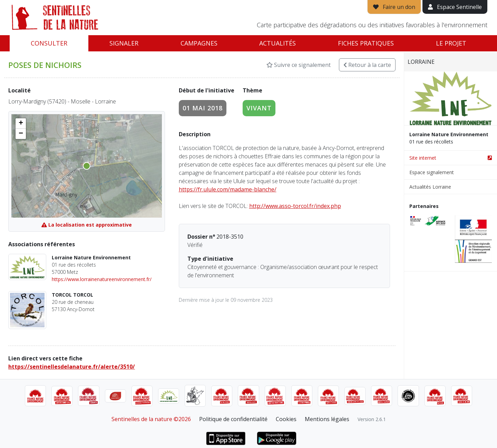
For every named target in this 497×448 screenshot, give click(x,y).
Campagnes (199, 43)
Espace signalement (432, 172)
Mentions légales (327, 419)
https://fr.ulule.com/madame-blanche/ (228, 189)
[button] (21, 123)
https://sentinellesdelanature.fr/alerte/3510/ (72, 367)
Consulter (49, 43)
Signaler (124, 43)
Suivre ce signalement (299, 65)
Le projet (451, 43)
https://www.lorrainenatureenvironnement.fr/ (102, 279)
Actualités (277, 43)
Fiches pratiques (366, 43)
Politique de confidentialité (233, 419)
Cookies (286, 419)
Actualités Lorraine (430, 187)
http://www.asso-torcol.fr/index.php (295, 206)
